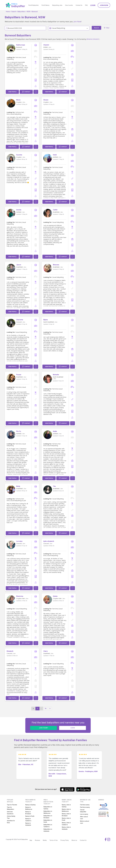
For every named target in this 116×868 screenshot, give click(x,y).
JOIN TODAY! (43, 728)
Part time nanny (85, 807)
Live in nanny (84, 814)
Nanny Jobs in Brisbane (66, 815)
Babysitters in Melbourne (48, 812)
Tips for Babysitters (11, 808)
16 (45, 708)
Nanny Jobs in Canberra (66, 824)
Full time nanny (85, 805)
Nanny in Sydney (30, 805)
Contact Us (79, 5)
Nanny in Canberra (28, 820)
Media (45, 840)
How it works (69, 5)
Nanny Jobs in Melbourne (66, 810)
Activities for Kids (11, 822)
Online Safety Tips (11, 817)
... (41, 708)
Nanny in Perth (30, 816)
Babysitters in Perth (48, 821)
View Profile (12, 92)
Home (8, 12)
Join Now (104, 5)
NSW (28, 12)
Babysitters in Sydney (48, 808)
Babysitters (21, 12)
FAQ (86, 5)
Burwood (35, 12)
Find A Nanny (45, 5)
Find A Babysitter (34, 5)
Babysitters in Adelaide (48, 830)
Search (14, 12)
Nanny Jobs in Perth (66, 819)
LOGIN (73, 728)
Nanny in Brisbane (28, 813)
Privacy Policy (65, 840)
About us (74, 840)
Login (93, 5)
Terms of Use (54, 840)
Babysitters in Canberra (48, 826)
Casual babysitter (83, 811)
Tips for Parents (12, 805)
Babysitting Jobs (57, 5)
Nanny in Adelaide (28, 824)
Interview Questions (10, 813)
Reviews (38, 840)
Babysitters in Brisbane (48, 817)
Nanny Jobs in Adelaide (66, 828)
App (31, 840)
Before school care (85, 822)
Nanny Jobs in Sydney (66, 806)
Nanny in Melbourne (29, 808)
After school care (84, 818)
